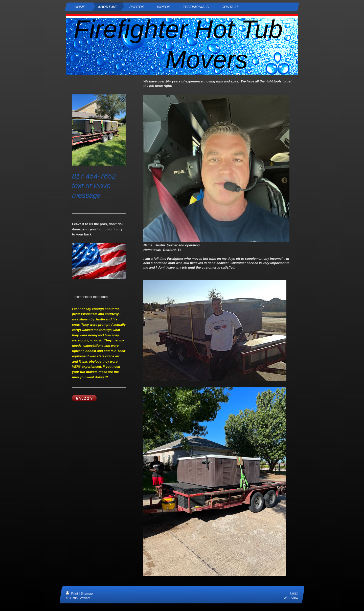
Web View (291, 598)
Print (72, 593)
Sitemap (87, 593)
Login (294, 593)
